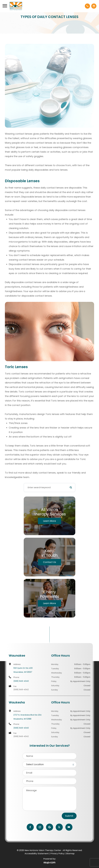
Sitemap (70, 854)
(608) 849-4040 (21, 681)
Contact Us (50, 562)
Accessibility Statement (37, 854)
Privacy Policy (57, 854)
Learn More (49, 521)
